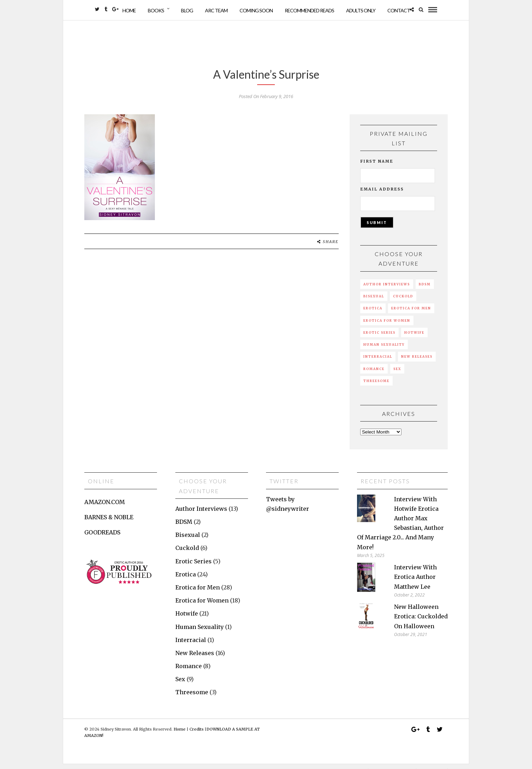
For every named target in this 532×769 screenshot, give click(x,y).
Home (129, 10)
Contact (399, 10)
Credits (197, 734)
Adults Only (361, 10)
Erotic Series (379, 337)
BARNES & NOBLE (109, 522)
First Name (377, 166)
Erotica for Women (387, 325)
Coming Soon (256, 10)
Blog (187, 10)
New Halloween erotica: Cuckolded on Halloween (421, 621)
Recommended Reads (309, 10)
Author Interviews (387, 289)
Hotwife (414, 337)
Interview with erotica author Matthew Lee (415, 582)
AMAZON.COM (105, 507)
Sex (397, 373)
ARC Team (216, 10)
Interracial (378, 361)
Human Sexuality (384, 349)
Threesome (376, 386)
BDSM (425, 289)
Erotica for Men (411, 313)
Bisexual (374, 301)
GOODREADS (102, 537)
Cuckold (403, 301)
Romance (374, 373)
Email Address (382, 194)
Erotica (373, 313)
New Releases (417, 361)
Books (156, 10)
